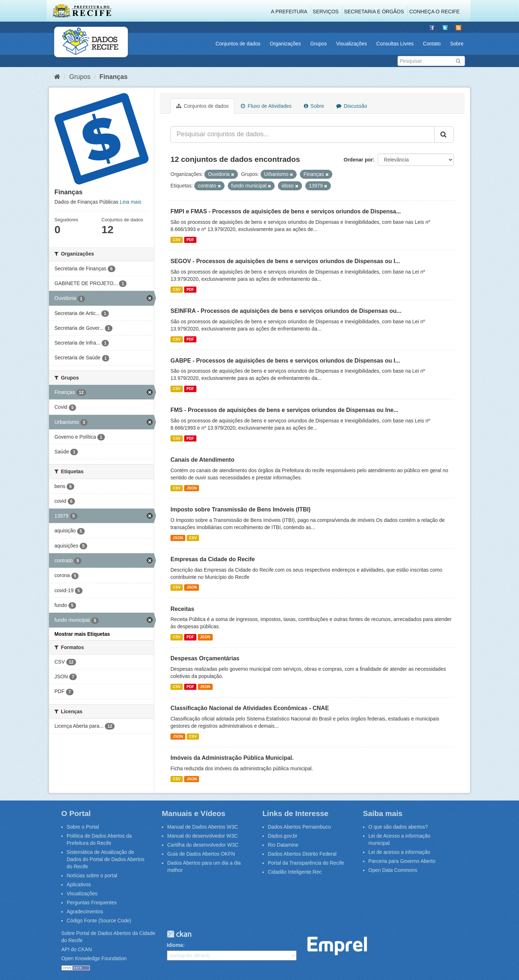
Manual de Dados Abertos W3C (203, 827)
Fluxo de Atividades (266, 106)
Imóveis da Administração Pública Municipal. (232, 758)
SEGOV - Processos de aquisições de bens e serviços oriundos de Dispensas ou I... (285, 261)
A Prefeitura (289, 12)
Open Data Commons (393, 870)
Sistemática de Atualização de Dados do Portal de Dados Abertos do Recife (106, 859)
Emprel (337, 946)
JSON (192, 488)
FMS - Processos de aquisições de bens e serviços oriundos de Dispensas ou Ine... (284, 410)
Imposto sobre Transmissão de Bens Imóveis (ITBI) (241, 509)
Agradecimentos (85, 912)
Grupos (319, 44)
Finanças (114, 77)
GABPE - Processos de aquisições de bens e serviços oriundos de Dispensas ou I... (285, 361)
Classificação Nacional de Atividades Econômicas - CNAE (250, 708)
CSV (177, 240)
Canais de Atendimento (202, 460)
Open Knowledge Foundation (94, 958)
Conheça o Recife (434, 12)
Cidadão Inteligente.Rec (295, 872)
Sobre (457, 44)
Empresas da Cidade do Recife (213, 559)
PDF (190, 240)
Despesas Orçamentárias (205, 658)
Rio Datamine (283, 845)
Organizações (285, 44)
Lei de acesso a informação (399, 852)
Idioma (175, 945)
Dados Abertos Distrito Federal (302, 854)
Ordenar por (358, 160)
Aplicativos (79, 884)
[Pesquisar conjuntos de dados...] (303, 134)
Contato (432, 44)
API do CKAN (77, 949)
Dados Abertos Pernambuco (299, 827)
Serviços (326, 12)
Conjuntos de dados (238, 44)
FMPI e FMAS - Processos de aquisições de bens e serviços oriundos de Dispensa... (286, 211)
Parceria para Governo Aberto (402, 861)
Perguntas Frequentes (92, 903)
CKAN (179, 934)
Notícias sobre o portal (92, 875)
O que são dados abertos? (398, 827)
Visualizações (352, 44)
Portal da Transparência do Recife (306, 863)
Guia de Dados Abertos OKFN (201, 854)
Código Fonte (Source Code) (99, 921)
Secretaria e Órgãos (374, 12)
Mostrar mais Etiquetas (82, 634)
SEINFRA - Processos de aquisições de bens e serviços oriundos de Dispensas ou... (286, 311)
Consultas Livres (395, 44)
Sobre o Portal (83, 827)
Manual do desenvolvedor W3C (202, 836)
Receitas (182, 609)
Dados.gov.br (283, 836)
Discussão (352, 106)
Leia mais (130, 202)
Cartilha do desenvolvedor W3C (203, 845)
